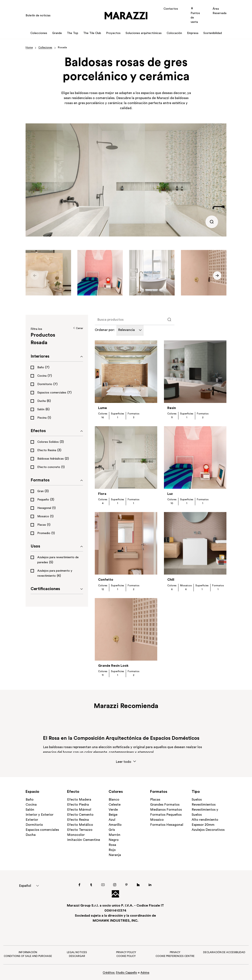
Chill (171, 580)
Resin (172, 408)
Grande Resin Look (113, 666)
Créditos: (109, 973)
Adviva (145, 973)
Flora (102, 494)
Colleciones (45, 48)
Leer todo (126, 762)
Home (29, 48)
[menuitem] (25, 886)
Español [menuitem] (25, 886)
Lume (103, 408)
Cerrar (78, 328)
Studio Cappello (127, 973)
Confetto (106, 580)
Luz (170, 494)
